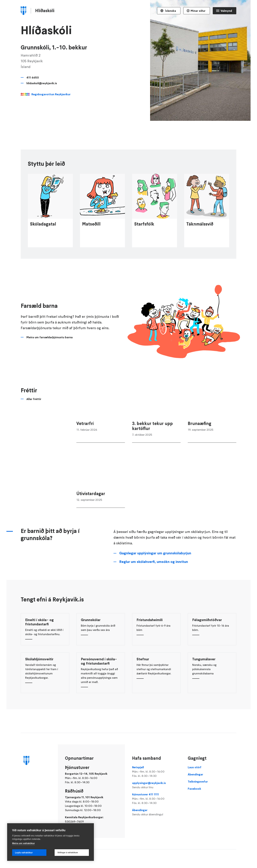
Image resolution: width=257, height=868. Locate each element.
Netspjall (156, 772)
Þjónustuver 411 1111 (156, 799)
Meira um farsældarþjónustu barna (50, 367)
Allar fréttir (34, 428)
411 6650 (33, 77)
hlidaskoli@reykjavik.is (42, 83)
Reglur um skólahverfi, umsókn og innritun (154, 591)
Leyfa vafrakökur (24, 853)
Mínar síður (198, 11)
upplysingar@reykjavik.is (156, 785)
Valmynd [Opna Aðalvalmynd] (226, 11)
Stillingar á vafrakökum (68, 853)
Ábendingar (156, 812)
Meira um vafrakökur (23, 843)
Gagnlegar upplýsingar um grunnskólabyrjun (155, 582)
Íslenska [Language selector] (170, 11)
